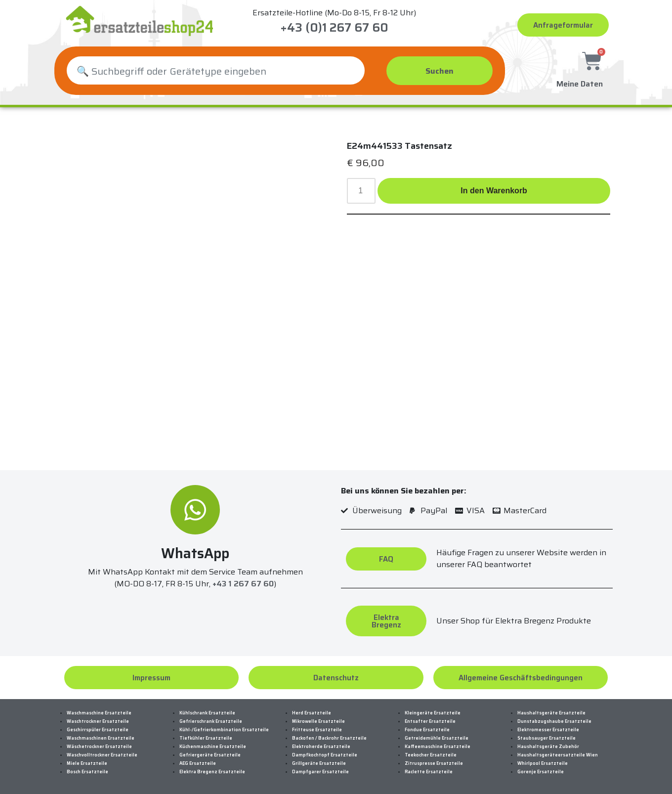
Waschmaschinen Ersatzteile (101, 738)
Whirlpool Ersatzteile (543, 763)
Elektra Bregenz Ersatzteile (212, 772)
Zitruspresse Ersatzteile (434, 763)
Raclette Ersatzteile (429, 772)
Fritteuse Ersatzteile (317, 730)
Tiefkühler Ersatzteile (206, 738)
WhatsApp (195, 553)
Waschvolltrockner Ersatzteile (102, 755)
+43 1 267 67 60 (243, 584)
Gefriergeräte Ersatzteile (210, 755)
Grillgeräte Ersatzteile (319, 763)
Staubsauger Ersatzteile (546, 738)
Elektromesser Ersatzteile (548, 730)
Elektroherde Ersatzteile (321, 747)
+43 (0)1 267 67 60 (334, 28)
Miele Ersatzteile (87, 763)
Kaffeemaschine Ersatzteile (438, 747)
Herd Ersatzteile (312, 713)
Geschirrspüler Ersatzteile (98, 730)
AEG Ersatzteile (198, 763)
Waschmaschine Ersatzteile (99, 713)
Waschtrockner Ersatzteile (98, 721)
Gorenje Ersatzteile (541, 772)
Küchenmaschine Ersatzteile (213, 747)
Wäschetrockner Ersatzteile (99, 747)
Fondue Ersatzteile (427, 730)
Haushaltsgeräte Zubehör (548, 747)
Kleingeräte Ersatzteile (433, 713)
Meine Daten (580, 83)
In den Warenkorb (494, 191)
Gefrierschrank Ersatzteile (211, 721)
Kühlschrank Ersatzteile (207, 713)
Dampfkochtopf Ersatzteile (325, 755)
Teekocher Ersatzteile (431, 755)
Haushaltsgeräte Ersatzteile (551, 713)
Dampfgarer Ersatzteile (320, 772)
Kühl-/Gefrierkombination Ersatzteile (224, 730)
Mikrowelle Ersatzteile (318, 721)
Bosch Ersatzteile (87, 772)
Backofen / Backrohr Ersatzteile (329, 738)
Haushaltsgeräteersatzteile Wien (558, 755)
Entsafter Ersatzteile (430, 721)
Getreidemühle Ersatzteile (437, 738)
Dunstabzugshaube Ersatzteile (554, 721)
